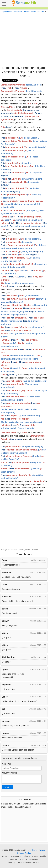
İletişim (42, 850)
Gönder (7, 787)
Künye (35, 850)
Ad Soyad (6, 764)
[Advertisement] (24, 40)
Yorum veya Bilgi (10, 773)
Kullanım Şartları (24, 853)
